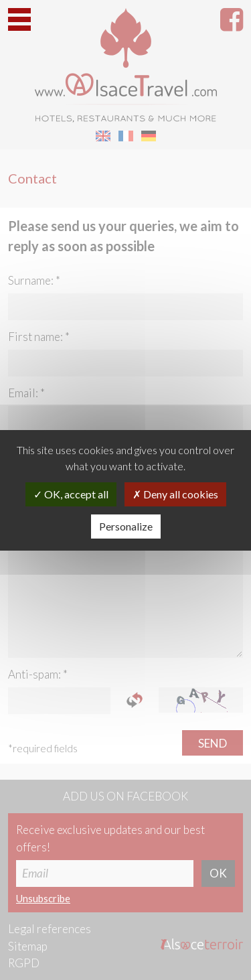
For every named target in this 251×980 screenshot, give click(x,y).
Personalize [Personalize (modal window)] (126, 526)
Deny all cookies (175, 494)
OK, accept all (71, 494)
